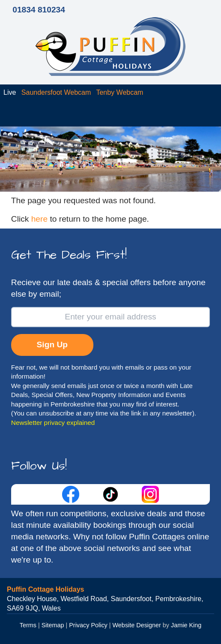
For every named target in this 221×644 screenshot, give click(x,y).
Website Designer (137, 625)
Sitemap (53, 625)
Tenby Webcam (119, 92)
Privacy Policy (88, 625)
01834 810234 (39, 10)
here (39, 219)
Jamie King (186, 625)
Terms (28, 625)
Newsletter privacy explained (53, 423)
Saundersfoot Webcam (56, 92)
